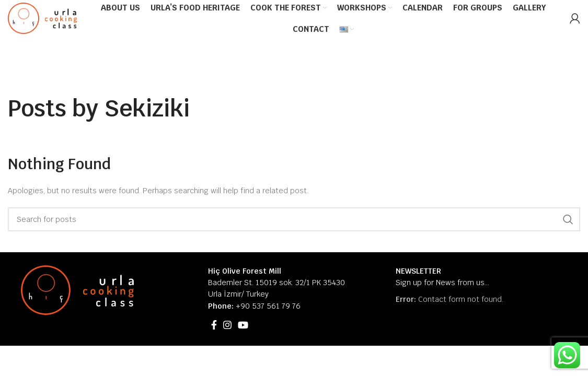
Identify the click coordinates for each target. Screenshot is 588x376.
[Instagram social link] (227, 325)
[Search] (294, 219)
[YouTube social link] (243, 325)
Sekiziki (147, 108)
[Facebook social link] (214, 325)
